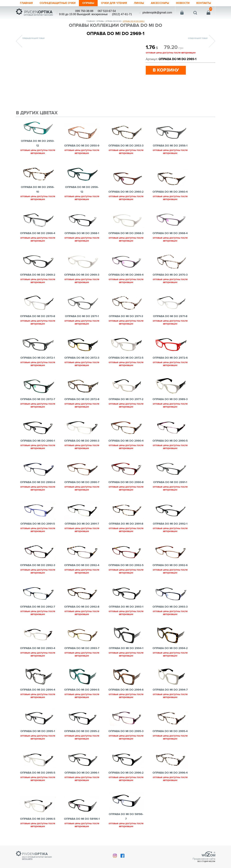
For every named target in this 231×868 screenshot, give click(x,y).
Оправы (88, 3)
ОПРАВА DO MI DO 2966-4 (38, 233)
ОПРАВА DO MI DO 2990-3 (82, 441)
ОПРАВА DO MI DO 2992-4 (82, 565)
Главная (26, 3)
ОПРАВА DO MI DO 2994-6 (126, 690)
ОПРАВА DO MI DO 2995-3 (126, 731)
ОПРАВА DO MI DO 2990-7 (82, 482)
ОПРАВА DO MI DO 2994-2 (170, 648)
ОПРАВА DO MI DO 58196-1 (82, 819)
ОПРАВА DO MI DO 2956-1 (170, 146)
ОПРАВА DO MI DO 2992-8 (82, 607)
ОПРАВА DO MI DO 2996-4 (170, 773)
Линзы (139, 3)
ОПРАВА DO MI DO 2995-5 (38, 773)
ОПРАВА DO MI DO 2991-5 (38, 524)
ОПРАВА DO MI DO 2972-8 (82, 399)
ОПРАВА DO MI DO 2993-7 (82, 648)
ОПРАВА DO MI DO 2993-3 (170, 607)
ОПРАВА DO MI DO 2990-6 (38, 482)
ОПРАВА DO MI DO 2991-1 (170, 482)
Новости (183, 3)
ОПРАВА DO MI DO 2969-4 (126, 275)
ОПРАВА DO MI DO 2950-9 (82, 146)
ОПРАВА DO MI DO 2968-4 (170, 233)
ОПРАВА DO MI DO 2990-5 (170, 441)
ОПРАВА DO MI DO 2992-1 (170, 524)
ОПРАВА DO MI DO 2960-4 (170, 192)
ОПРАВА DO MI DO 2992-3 (38, 565)
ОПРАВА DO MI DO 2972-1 (38, 358)
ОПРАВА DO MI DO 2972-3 (82, 358)
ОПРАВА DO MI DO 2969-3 (82, 275)
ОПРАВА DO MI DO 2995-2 (82, 731)
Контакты (204, 3)
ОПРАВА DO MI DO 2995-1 (38, 731)
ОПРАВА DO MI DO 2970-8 (38, 316)
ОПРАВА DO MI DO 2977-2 (126, 399)
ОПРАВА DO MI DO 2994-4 (38, 690)
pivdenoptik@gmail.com (157, 13)
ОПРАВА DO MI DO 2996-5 (38, 819)
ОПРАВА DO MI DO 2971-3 (126, 316)
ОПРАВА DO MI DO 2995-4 (170, 731)
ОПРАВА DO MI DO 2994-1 (126, 648)
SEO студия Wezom (206, 861)
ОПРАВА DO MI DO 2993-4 (38, 648)
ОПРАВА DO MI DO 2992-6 (170, 565)
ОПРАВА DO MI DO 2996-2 (126, 773)
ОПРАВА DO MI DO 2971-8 (170, 316)
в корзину (166, 70)
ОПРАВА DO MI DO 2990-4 (126, 441)
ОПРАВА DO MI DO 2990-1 (38, 441)
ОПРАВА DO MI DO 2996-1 (82, 773)
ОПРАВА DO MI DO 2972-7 (38, 399)
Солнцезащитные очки (58, 3)
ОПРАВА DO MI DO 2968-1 (82, 233)
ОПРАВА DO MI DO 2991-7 (82, 524)
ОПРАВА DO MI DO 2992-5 (126, 565)
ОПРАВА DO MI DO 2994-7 (170, 690)
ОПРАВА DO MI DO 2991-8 (126, 524)
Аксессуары (160, 3)
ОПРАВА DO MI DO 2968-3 (126, 233)
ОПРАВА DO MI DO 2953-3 (126, 146)
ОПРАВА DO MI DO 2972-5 (126, 358)
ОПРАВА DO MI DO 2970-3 (170, 275)
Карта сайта (27, 859)
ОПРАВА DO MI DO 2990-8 (126, 482)
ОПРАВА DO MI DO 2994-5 (82, 690)
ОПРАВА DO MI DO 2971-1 (82, 316)
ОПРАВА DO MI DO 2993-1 (126, 607)
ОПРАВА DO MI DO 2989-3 (170, 399)
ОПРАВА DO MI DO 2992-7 (38, 607)
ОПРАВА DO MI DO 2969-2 (38, 275)
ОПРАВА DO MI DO (113, 21)
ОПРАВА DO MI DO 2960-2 (126, 192)
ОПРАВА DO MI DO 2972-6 (170, 358)
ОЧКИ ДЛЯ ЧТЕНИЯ (114, 3)
